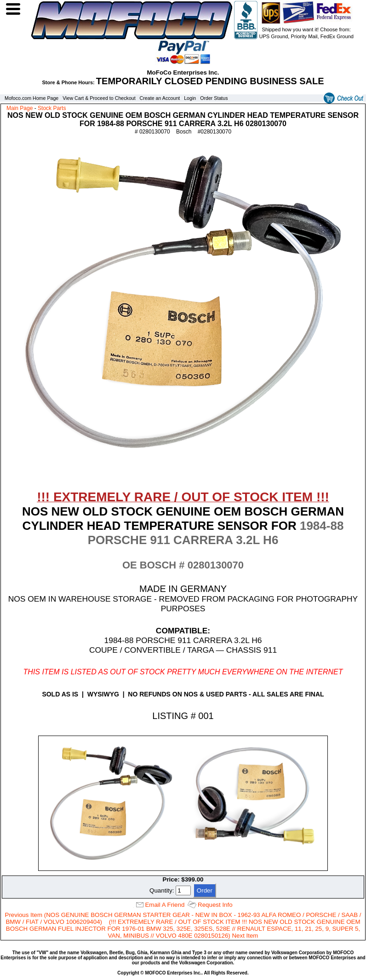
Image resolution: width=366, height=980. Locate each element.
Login (190, 98)
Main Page (20, 108)
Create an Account (160, 98)
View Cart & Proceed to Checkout (99, 98)
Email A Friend (165, 905)
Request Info (215, 905)
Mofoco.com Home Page (31, 98)
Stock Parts (52, 108)
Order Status (214, 98)
